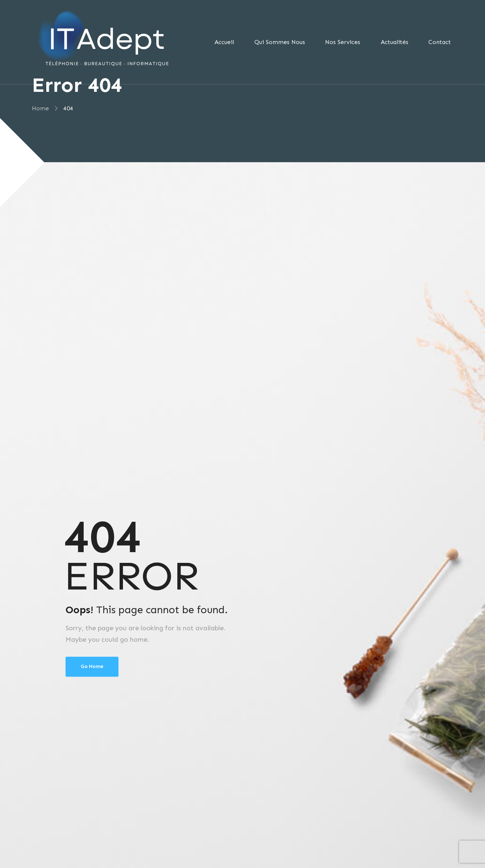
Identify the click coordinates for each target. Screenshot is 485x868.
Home (40, 108)
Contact (440, 42)
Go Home (92, 666)
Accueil (224, 42)
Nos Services (343, 42)
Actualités (394, 42)
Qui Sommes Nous (280, 42)
